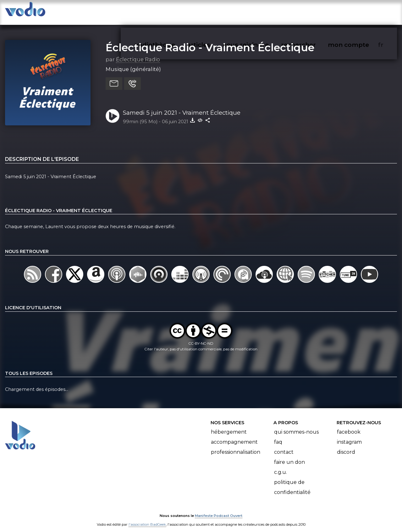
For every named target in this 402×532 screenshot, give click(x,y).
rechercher (310, 11)
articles (213, 11)
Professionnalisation (236, 446)
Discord (346, 446)
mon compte (359, 11)
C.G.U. (281, 466)
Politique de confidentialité (292, 481)
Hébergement (229, 426)
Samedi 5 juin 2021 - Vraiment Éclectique (182, 106)
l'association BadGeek (147, 518)
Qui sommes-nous (296, 426)
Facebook (349, 426)
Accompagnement (234, 436)
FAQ (278, 436)
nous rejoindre (259, 11)
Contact (284, 446)
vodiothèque (170, 11)
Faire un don (289, 456)
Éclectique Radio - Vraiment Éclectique (210, 41)
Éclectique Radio (138, 53)
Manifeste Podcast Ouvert (219, 509)
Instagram (349, 436)
